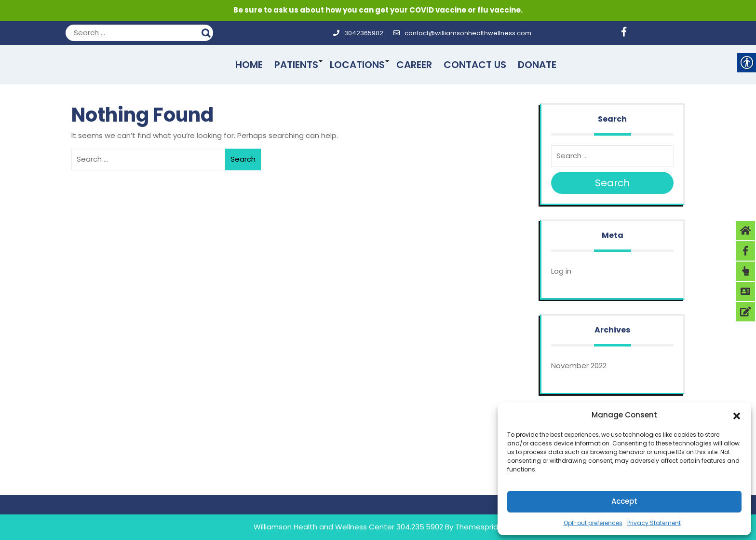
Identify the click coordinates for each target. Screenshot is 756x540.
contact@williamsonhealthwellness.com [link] (462, 33)
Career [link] (414, 65)
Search (207, 32)
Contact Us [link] (475, 65)
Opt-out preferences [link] (593, 523)
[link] (628, 33)
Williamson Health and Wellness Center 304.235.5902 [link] (348, 527)
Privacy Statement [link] (654, 523)
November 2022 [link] (579, 366)
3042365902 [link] (358, 33)
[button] (737, 415)
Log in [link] (561, 271)
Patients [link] (296, 65)
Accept (624, 501)
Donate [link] (537, 65)
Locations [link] (357, 65)
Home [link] (249, 65)
